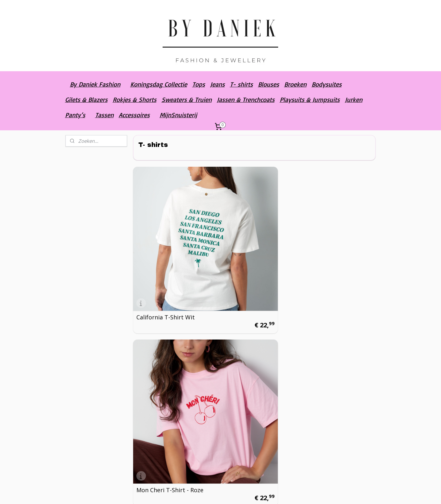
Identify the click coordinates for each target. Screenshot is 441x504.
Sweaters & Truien (187, 99)
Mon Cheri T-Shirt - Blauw (328, 247)
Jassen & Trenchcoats (246, 99)
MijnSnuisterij (178, 115)
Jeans (217, 84)
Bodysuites (327, 84)
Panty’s (75, 115)
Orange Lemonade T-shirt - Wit (165, 457)
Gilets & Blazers (86, 99)
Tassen (104, 115)
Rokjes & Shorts (135, 99)
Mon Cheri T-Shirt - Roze (253, 249)
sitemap (213, 492)
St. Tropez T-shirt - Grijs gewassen (335, 352)
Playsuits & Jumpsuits (310, 99)
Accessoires (134, 115)
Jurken (354, 99)
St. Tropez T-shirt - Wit (251, 355)
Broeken (295, 84)
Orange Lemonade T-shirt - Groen (248, 457)
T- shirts (241, 84)
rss (227, 492)
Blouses (269, 84)
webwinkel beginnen (251, 492)
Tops (199, 84)
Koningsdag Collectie (159, 84)
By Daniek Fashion (95, 84)
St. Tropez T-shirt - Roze (170, 355)
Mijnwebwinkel (307, 492)
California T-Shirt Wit (166, 249)
